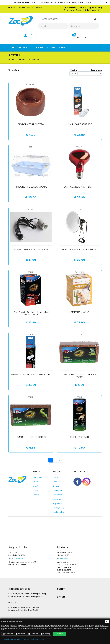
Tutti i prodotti (38, 477)
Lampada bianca (79, 312)
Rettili (19, 596)
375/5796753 (72, 7)
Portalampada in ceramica (31, 249)
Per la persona (37, 596)
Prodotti (23, 59)
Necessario (8, 634)
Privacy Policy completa (34, 639)
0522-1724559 (17, 559)
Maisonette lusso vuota (31, 187)
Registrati (69, 10)
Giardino (26, 596)
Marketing (45, 634)
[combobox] (53, 26)
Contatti (39, 8)
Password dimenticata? (88, 10)
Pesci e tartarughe (32, 594)
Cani (10, 594)
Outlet (63, 48)
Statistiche (33, 634)
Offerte (51, 48)
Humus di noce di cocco (31, 437)
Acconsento (59, 634)
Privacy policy (59, 508)
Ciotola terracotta (31, 124)
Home (12, 8)
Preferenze (21, 634)
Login (55, 482)
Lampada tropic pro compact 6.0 (31, 374)
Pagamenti (57, 503)
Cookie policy (58, 512)
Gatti (15, 594)
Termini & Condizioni (26, 8)
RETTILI (35, 59)
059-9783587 (65, 559)
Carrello (56, 477)
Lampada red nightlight (79, 187)
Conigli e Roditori (25, 607)
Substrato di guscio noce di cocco (79, 376)
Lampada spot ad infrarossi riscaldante (31, 313)
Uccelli (21, 594)
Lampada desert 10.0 (79, 124)
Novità (40, 48)
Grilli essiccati (79, 437)
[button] (79, 38)
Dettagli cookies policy (12, 639)
